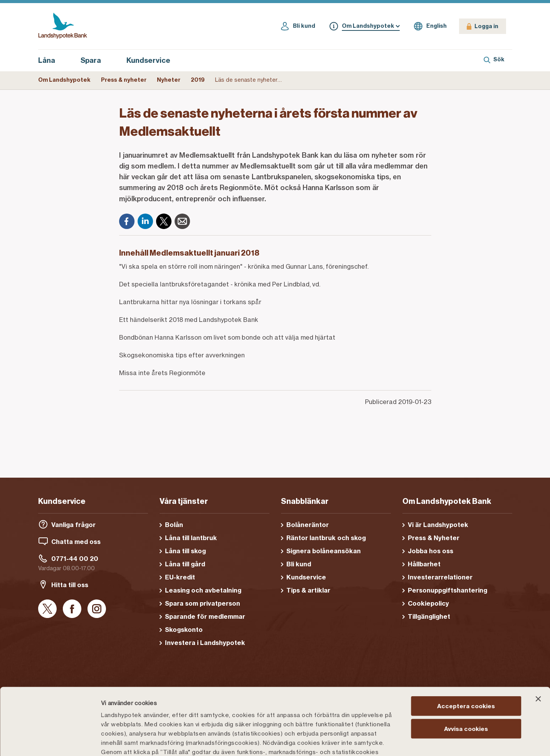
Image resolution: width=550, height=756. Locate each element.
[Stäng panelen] (538, 630)
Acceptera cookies (466, 637)
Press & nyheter (124, 80)
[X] (164, 221)
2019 (198, 80)
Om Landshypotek (64, 80)
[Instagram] (97, 609)
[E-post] (182, 221)
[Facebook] (127, 221)
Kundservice (148, 60)
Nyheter (169, 80)
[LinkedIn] (145, 221)
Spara (95, 61)
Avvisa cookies (466, 659)
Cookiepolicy (305, 701)
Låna (51, 61)
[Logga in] (483, 26)
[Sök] (494, 61)
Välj (402, 741)
